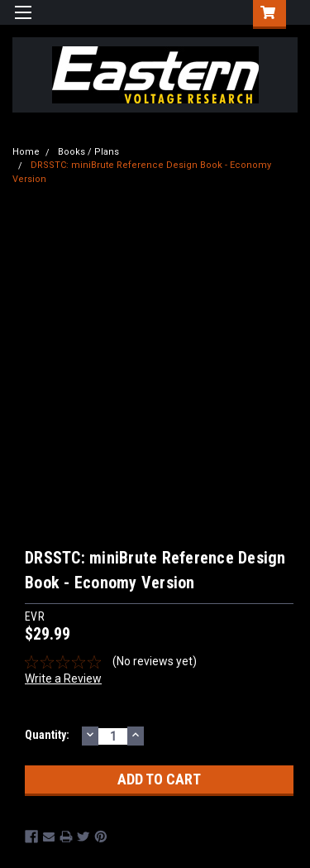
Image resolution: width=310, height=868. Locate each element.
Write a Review (63, 679)
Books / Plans (88, 152)
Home (26, 152)
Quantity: (47, 735)
